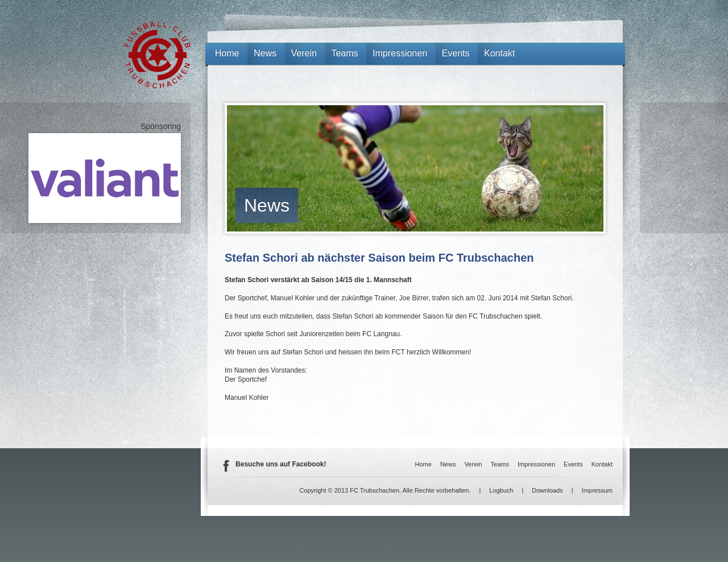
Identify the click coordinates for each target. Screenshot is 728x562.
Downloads (547, 490)
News (267, 205)
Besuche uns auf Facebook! (281, 464)
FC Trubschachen (157, 55)
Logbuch (501, 490)
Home (227, 53)
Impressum (597, 490)
